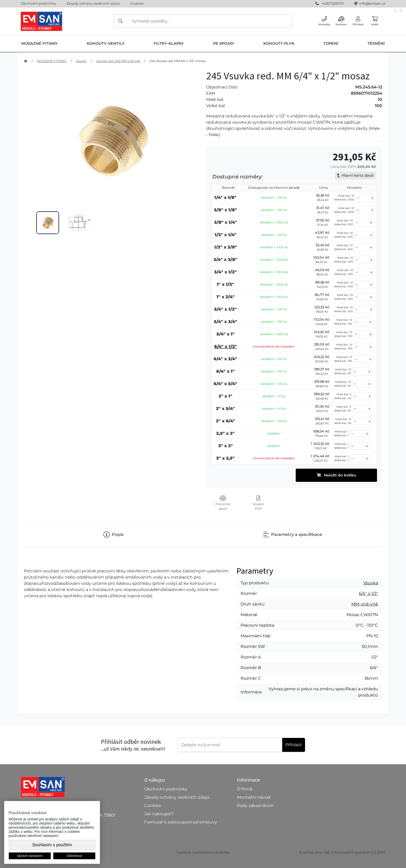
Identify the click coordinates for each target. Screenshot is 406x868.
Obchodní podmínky (38, 3)
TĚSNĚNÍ (376, 43)
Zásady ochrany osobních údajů (93, 3)
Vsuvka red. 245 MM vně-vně (118, 61)
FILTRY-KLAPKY (169, 43)
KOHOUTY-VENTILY (106, 43)
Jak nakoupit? (159, 814)
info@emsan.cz (372, 3)
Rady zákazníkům (255, 806)
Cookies (137, 3)
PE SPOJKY (224, 43)
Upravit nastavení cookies (203, 852)
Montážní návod (254, 797)
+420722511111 (333, 3)
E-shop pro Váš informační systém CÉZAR (342, 852)
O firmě (245, 789)
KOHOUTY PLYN (279, 43)
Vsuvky (81, 61)
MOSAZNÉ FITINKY (39, 43)
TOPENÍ (331, 43)
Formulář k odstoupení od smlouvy (181, 822)
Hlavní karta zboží (355, 175)
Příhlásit (294, 745)
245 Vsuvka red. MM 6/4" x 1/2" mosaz (177, 61)
